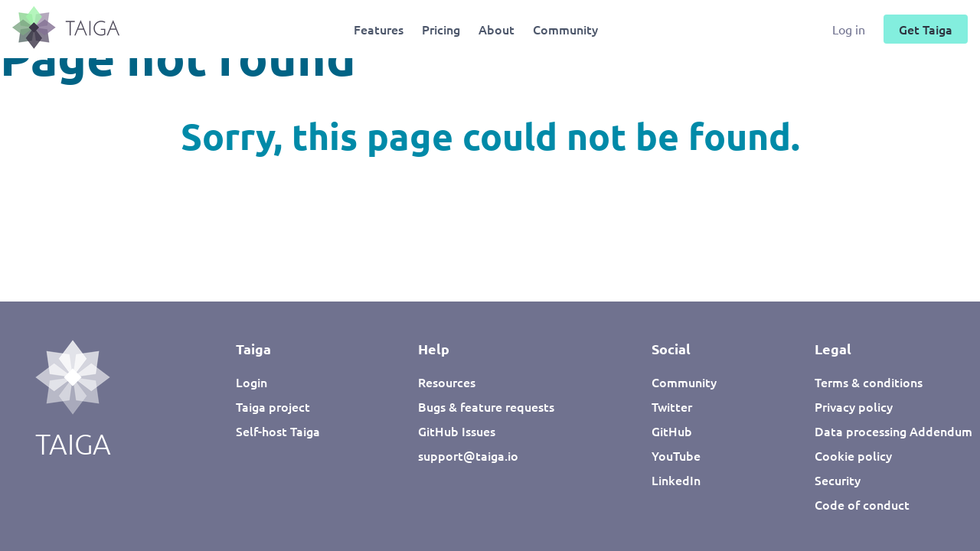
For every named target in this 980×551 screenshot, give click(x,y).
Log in (850, 29)
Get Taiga (926, 29)
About (497, 29)
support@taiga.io (468, 455)
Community (565, 29)
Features (379, 29)
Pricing (441, 29)
